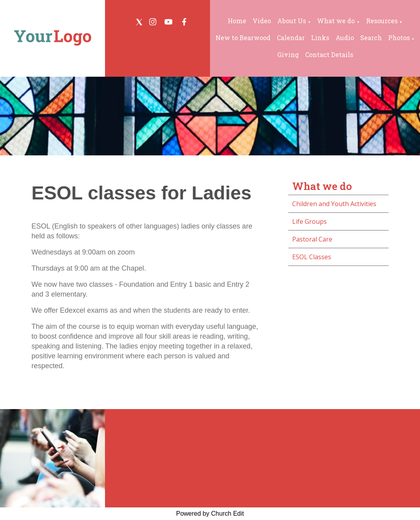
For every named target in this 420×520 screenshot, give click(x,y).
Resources (382, 21)
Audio (345, 38)
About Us (292, 21)
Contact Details (329, 54)
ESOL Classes (312, 257)
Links (320, 38)
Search (371, 38)
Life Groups (309, 221)
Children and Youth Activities (334, 204)
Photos (399, 38)
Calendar (291, 38)
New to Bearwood (243, 38)
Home (237, 21)
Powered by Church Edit (210, 514)
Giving (288, 54)
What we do (336, 21)
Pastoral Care (312, 239)
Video (262, 21)
